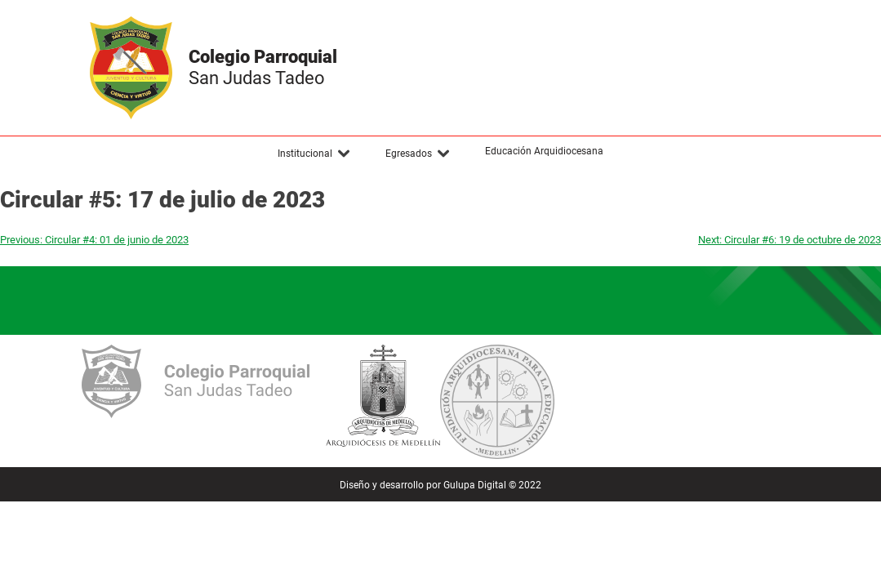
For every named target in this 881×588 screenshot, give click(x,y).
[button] (314, 154)
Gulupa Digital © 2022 (492, 485)
